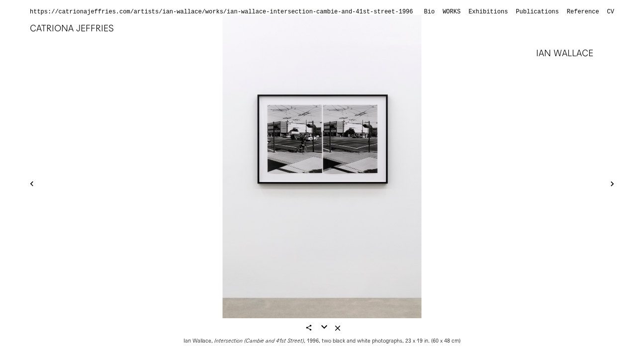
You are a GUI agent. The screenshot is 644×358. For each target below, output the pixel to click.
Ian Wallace (565, 53)
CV (611, 12)
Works (452, 12)
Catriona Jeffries (72, 28)
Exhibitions (488, 12)
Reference (583, 12)
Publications (537, 12)
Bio (430, 12)
